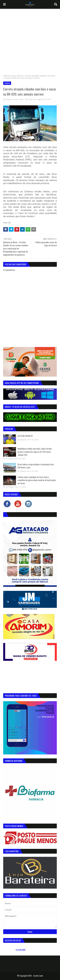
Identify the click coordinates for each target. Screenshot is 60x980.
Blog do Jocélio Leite (15, 99)
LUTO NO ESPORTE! (25, 436)
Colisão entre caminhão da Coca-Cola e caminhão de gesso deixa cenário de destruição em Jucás (37, 480)
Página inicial (9, 76)
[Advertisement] (30, 40)
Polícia (20, 76)
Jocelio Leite (38, 976)
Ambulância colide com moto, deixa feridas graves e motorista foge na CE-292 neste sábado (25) (35, 452)
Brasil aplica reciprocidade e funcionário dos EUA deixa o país (36, 466)
